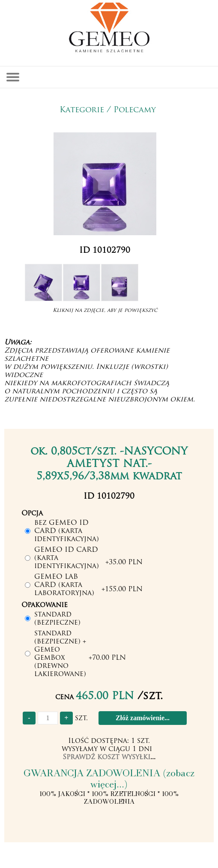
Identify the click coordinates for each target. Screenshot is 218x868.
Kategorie (82, 110)
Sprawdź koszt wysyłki (106, 757)
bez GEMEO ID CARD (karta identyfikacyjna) (67, 531)
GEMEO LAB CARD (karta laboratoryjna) (64, 585)
